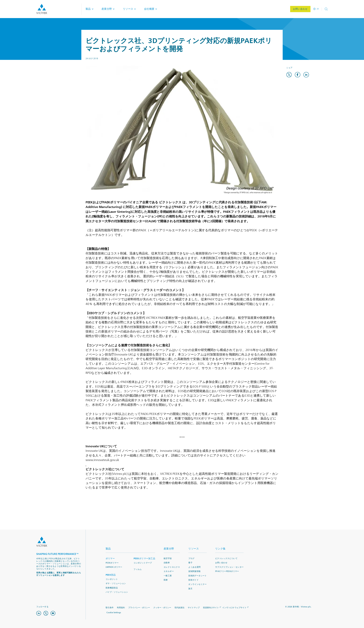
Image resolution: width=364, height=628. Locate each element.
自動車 (167, 563)
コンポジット (112, 579)
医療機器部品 (112, 588)
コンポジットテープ (143, 563)
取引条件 (110, 608)
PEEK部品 (111, 575)
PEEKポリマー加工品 (144, 559)
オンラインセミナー (198, 584)
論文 (190, 589)
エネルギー (169, 572)
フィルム (138, 570)
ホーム (40, 23)
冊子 (190, 563)
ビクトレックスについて (226, 559)
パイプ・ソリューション (117, 592)
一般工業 (168, 576)
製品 (108, 549)
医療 (166, 580)
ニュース (51, 23)
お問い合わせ (221, 563)
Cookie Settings (114, 613)
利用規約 (121, 608)
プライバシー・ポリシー (139, 608)
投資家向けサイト (211, 608)
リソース (194, 549)
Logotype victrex (42, 9)
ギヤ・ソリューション (116, 584)
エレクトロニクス (172, 567)
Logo (42, 542)
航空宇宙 (168, 559)
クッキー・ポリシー (162, 608)
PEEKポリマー (112, 563)
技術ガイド (193, 580)
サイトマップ (194, 608)
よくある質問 (194, 567)
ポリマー (110, 559)
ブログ (191, 559)
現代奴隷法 (179, 608)
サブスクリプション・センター (229, 567)
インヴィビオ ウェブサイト (234, 608)
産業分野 (169, 549)
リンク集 (220, 549)
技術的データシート (198, 576)
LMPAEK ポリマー (114, 567)
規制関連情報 (194, 572)
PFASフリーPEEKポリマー (227, 572)
